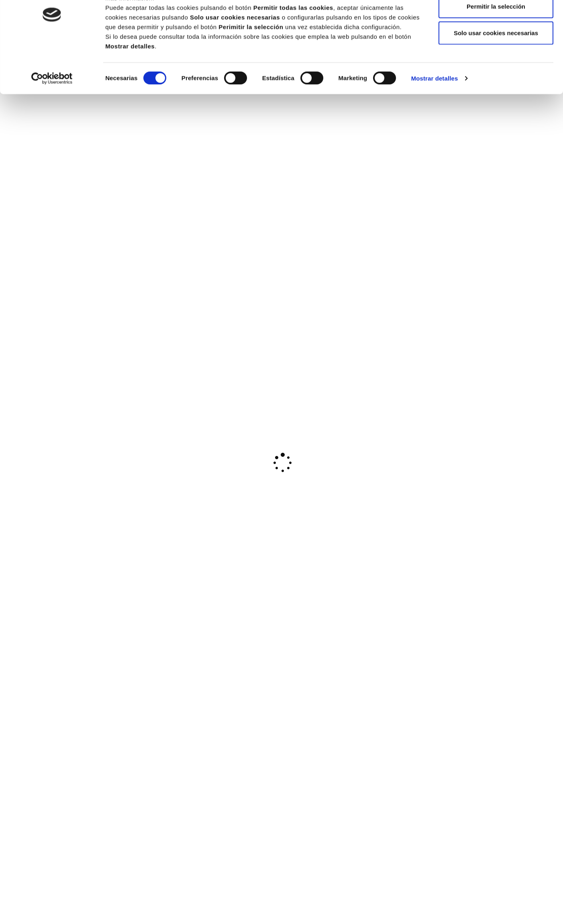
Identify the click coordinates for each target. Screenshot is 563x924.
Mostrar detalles (435, 120)
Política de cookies (374, 29)
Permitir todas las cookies (496, 21)
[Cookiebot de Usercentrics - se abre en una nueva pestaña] (52, 120)
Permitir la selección (496, 48)
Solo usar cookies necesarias (496, 74)
